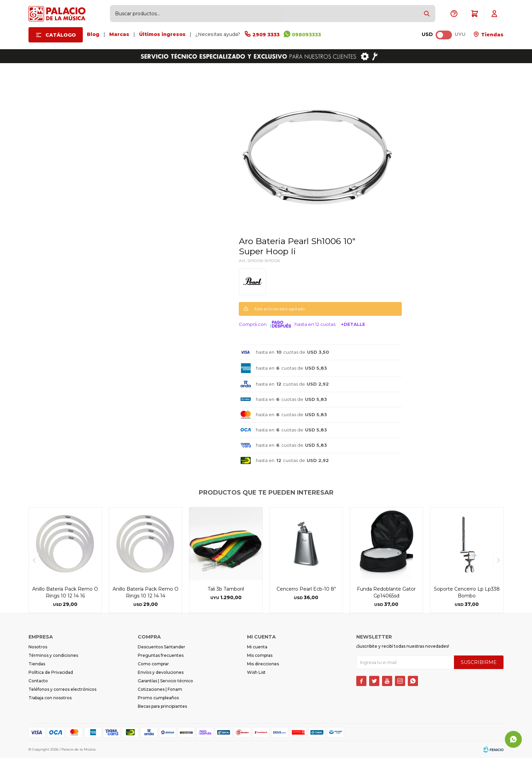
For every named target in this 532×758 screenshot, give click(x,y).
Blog (93, 34)
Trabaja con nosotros (50, 698)
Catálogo (61, 35)
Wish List (256, 672)
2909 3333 (266, 35)
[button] (427, 14)
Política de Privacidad (51, 672)
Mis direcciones (263, 664)
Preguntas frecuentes (161, 655)
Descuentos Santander (161, 647)
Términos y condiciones (53, 655)
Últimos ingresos (162, 34)
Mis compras (260, 655)
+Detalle (353, 324)
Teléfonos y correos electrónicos (62, 689)
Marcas (119, 34)
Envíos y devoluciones (161, 672)
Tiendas (492, 35)
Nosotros (38, 647)
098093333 (306, 35)
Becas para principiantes (162, 706)
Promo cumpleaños (158, 698)
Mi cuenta (257, 647)
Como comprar (153, 664)
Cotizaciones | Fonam (160, 689)
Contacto (38, 681)
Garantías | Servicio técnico (165, 681)
